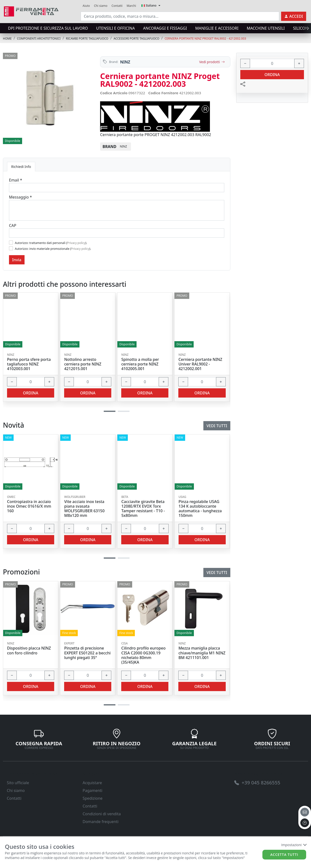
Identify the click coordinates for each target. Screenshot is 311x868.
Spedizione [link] (93, 798)
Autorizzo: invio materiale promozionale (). (53, 249)
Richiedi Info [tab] (21, 167)
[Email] (117, 188)
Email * (16, 180)
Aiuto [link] (86, 6)
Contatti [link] (117, 6)
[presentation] (307, 28)
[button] (110, 705)
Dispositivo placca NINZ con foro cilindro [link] (29, 651)
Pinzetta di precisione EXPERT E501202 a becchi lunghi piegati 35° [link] (87, 653)
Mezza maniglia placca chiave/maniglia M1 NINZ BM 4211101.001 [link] (202, 653)
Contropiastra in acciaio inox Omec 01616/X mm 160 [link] (29, 506)
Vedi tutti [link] (217, 573)
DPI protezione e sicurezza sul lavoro (48, 28)
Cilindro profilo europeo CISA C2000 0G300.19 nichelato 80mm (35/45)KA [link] (143, 655)
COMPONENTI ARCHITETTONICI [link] (39, 39)
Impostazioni (294, 845)
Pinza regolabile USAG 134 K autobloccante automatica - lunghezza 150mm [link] (200, 509)
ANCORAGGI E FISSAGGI (165, 28)
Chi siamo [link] (101, 6)
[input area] (180, 16)
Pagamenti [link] (92, 790)
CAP (13, 226)
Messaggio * (20, 197)
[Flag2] (11, 248)
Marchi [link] (131, 6)
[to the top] (305, 823)
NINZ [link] (125, 62)
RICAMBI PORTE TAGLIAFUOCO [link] (87, 39)
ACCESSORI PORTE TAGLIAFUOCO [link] (137, 39)
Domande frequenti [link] (101, 822)
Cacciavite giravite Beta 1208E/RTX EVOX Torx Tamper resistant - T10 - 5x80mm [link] (143, 509)
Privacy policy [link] (76, 243)
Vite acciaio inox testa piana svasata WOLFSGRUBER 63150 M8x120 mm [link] (84, 509)
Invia (17, 260)
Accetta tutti (284, 855)
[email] (305, 812)
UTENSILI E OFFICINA (116, 28)
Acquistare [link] (92, 783)
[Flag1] (11, 243)
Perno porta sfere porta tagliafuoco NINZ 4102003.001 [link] (29, 364)
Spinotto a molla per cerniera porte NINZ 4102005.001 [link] (140, 364)
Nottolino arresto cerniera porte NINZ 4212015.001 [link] (83, 364)
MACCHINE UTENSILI (266, 28)
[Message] (117, 210)
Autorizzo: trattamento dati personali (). (51, 243)
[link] (31, 11)
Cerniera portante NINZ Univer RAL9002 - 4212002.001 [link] (200, 364)
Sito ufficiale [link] (18, 783)
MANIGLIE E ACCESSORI (217, 28)
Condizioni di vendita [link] (102, 814)
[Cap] (117, 233)
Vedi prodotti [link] (212, 62)
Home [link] (7, 39)
